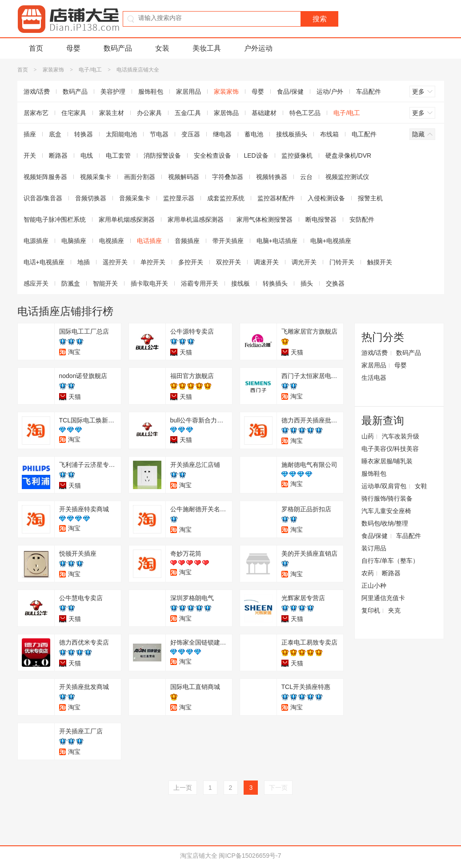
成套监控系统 (226, 198)
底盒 (55, 134)
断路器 (58, 155)
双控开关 (228, 262)
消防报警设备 (162, 155)
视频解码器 (184, 177)
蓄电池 (254, 134)
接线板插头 (292, 134)
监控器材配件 (276, 198)
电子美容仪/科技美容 (390, 449)
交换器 (335, 283)
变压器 (191, 134)
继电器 (222, 134)
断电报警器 (321, 219)
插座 (30, 134)
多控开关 (191, 262)
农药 (368, 573)
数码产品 (118, 48)
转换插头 (275, 283)
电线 (87, 155)
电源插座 (36, 241)
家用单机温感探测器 (196, 219)
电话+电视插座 (44, 262)
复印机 (371, 610)
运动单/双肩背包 (384, 486)
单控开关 (153, 262)
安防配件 (362, 219)
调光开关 (304, 262)
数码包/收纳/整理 (385, 523)
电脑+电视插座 (331, 241)
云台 (306, 177)
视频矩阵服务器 (45, 177)
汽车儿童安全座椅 (386, 511)
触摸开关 (380, 262)
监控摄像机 (297, 155)
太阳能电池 (121, 134)
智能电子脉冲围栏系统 (55, 219)
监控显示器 (179, 198)
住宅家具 (74, 113)
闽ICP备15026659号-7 (250, 856)
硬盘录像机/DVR (348, 155)
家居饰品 (226, 113)
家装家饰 (53, 70)
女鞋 (421, 486)
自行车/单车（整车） (390, 561)
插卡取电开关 (149, 283)
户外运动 (258, 48)
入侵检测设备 (326, 198)
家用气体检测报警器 (265, 219)
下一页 (278, 788)
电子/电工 (90, 70)
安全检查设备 (212, 155)
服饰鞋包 (151, 92)
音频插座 (187, 241)
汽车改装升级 (401, 436)
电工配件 (364, 134)
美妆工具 (207, 48)
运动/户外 (330, 92)
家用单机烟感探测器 (127, 219)
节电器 (159, 134)
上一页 (183, 788)
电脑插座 (74, 241)
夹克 (394, 610)
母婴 (73, 48)
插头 (307, 283)
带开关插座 (228, 241)
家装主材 (112, 113)
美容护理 (113, 92)
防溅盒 (71, 283)
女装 (162, 48)
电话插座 (149, 241)
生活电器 (374, 378)
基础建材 (264, 113)
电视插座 (112, 241)
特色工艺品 (305, 113)
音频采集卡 (135, 198)
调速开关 (266, 262)
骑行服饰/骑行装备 (387, 498)
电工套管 (118, 155)
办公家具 (149, 113)
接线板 (241, 283)
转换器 (84, 134)
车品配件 (369, 92)
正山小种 (374, 585)
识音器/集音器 (43, 198)
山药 (368, 436)
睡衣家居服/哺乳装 (387, 461)
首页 (36, 48)
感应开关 (36, 283)
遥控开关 (115, 262)
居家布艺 (36, 113)
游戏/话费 (37, 92)
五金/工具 (188, 113)
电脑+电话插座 (277, 241)
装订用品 (374, 548)
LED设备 (256, 155)
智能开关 (105, 283)
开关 (30, 155)
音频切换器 (91, 198)
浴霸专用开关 (200, 283)
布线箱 (329, 134)
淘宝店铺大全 (199, 856)
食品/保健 (290, 92)
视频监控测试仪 (347, 177)
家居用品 (188, 92)
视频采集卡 (96, 177)
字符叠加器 (228, 177)
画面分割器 (140, 177)
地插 (84, 262)
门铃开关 (342, 262)
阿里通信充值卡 (383, 598)
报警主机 (370, 198)
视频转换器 (272, 177)
